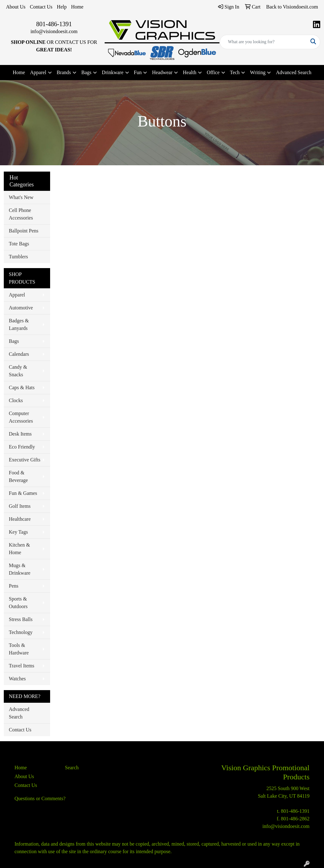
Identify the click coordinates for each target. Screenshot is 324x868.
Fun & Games (23, 493)
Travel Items (22, 666)
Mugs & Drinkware (20, 569)
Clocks (16, 400)
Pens (14, 586)
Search (72, 768)
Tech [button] (235, 72)
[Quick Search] (263, 42)
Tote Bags (19, 244)
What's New (21, 197)
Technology (21, 632)
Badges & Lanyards (19, 324)
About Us (16, 7)
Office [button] (213, 72)
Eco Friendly (22, 447)
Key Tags (18, 532)
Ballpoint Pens (24, 231)
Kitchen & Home (19, 549)
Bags (14, 341)
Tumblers (18, 257)
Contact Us (41, 7)
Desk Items (20, 434)
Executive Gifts (25, 460)
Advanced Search (293, 72)
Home (77, 7)
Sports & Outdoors (18, 603)
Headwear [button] (162, 72)
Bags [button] (86, 72)
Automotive (21, 308)
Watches (17, 679)
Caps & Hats (22, 387)
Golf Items (20, 506)
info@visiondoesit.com (54, 31)
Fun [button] (138, 72)
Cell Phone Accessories (21, 214)
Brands (64, 72)
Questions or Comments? (40, 798)
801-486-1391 (54, 24)
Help (62, 7)
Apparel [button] (38, 72)
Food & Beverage (18, 476)
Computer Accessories (21, 417)
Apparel (17, 295)
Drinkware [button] (113, 72)
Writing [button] (258, 72)
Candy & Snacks (18, 371)
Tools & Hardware (19, 649)
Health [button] (190, 72)
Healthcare (20, 519)
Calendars (19, 354)
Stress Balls (21, 619)
